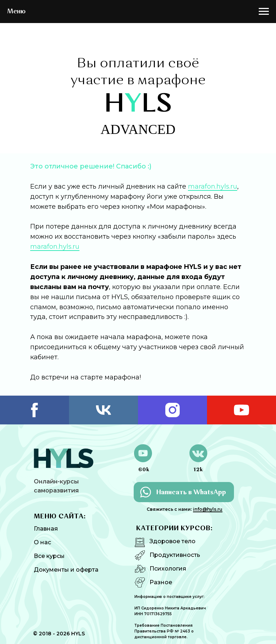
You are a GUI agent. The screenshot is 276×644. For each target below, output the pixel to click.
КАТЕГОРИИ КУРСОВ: (174, 528)
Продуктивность (175, 555)
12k (198, 470)
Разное (161, 582)
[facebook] (34, 410)
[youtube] (241, 410)
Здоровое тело (172, 541)
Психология (168, 569)
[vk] (103, 410)
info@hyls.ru (208, 509)
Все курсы (49, 556)
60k (144, 470)
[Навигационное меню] (264, 12)
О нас (42, 542)
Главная (46, 529)
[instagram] (172, 410)
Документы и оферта (66, 570)
